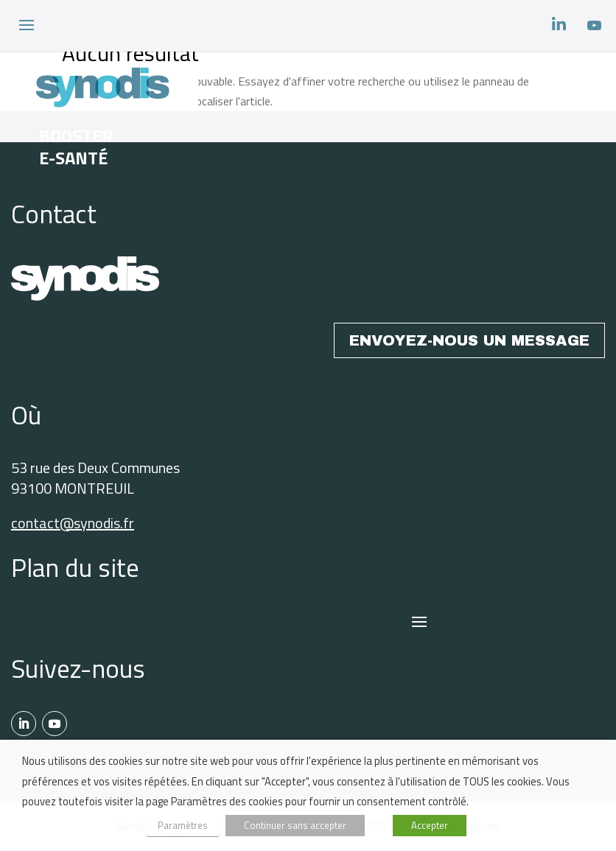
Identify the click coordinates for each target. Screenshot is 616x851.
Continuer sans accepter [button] (295, 825)
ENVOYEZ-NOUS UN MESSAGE (469, 340)
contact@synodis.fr (73, 523)
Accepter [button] (430, 825)
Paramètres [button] (183, 825)
